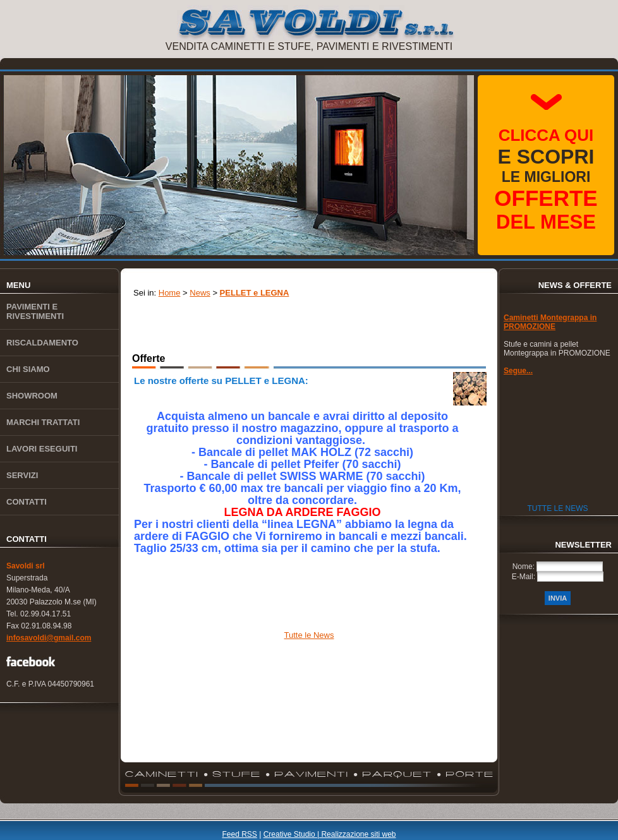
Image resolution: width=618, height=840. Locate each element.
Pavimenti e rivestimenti (35, 311)
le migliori (546, 179)
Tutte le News (309, 635)
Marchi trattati (43, 422)
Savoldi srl (26, 566)
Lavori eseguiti (42, 449)
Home (170, 293)
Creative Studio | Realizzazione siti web (330, 834)
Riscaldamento (42, 343)
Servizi (22, 475)
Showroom (32, 396)
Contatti (27, 502)
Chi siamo (28, 369)
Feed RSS (239, 834)
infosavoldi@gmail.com (49, 638)
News (200, 293)
